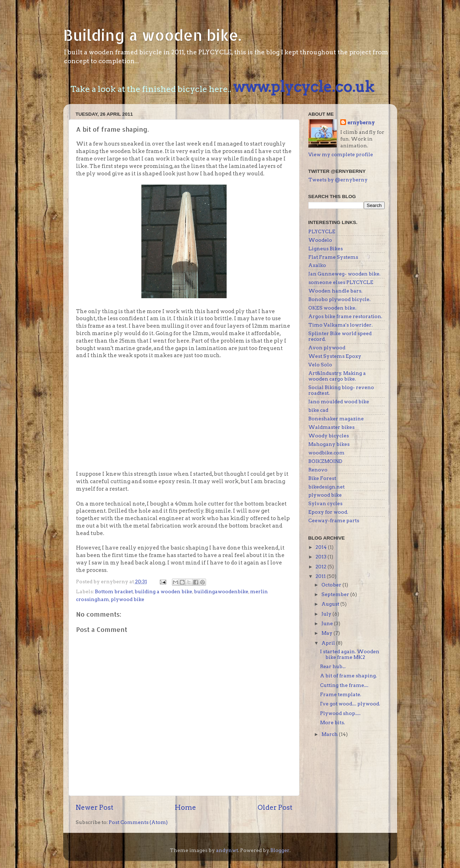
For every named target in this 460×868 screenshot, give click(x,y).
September (336, 594)
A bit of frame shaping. (348, 676)
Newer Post (94, 807)
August (331, 604)
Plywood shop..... (340, 713)
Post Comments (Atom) (138, 822)
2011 (321, 576)
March (330, 734)
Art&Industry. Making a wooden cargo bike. (337, 376)
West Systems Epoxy (335, 356)
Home (185, 807)
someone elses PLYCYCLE (341, 282)
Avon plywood (327, 348)
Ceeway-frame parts (334, 520)
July (327, 614)
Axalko (317, 265)
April (329, 643)
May (328, 633)
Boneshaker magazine (336, 419)
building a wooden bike (163, 591)
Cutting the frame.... (344, 685)
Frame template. (341, 694)
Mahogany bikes (329, 444)
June (328, 623)
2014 (322, 547)
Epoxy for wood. (328, 512)
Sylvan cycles (325, 503)
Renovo (318, 470)
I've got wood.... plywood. (350, 704)
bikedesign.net (326, 487)
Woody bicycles (329, 436)
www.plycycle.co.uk (304, 87)
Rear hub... (333, 666)
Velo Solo (320, 365)
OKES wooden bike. (332, 308)
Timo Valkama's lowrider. (340, 325)
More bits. (332, 722)
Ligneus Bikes (326, 249)
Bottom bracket (114, 591)
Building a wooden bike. (152, 35)
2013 (321, 557)
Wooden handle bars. (335, 291)
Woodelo (320, 240)
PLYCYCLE (322, 231)
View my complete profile (341, 154)
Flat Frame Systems (333, 257)
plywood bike (128, 599)
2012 (321, 567)
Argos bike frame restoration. (345, 316)
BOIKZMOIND (325, 461)
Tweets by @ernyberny (338, 180)
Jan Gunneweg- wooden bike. (344, 274)
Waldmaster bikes (331, 427)
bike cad (318, 410)
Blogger (280, 850)
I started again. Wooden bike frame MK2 (350, 654)
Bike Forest (322, 478)
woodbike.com (326, 453)
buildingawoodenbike (221, 591)
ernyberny (361, 122)
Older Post (275, 807)
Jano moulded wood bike (339, 402)
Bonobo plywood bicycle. (339, 299)
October (332, 585)
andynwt (227, 850)
